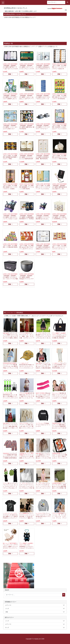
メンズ (7, 609)
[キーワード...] (56, 2)
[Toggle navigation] (3, 2)
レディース (8, 605)
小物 (6, 612)
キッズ (7, 628)
